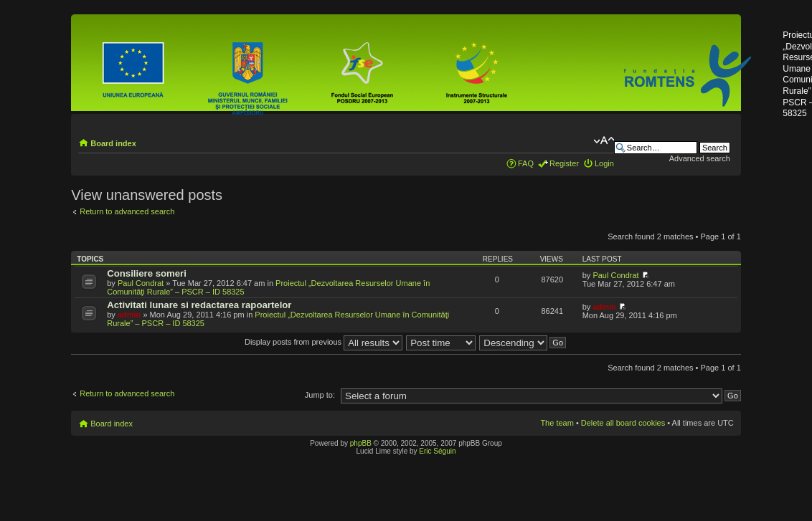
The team (557, 423)
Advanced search (700, 158)
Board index (113, 143)
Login (604, 163)
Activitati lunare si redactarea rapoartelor (199, 305)
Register (564, 163)
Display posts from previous (324, 342)
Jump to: (320, 395)
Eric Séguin (437, 451)
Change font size (604, 140)
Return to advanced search (127, 211)
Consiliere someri (147, 273)
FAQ (526, 163)
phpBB (361, 443)
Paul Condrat (141, 283)
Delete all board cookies (623, 423)
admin (129, 315)
